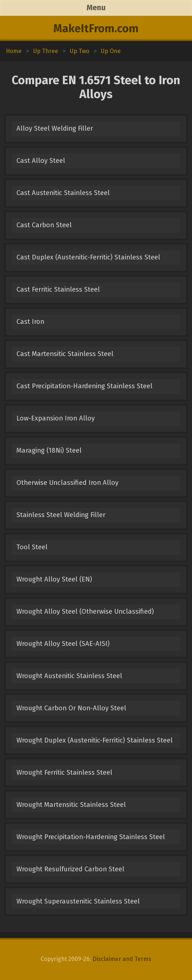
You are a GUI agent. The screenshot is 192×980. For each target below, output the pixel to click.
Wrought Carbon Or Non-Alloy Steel (71, 708)
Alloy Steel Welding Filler (55, 128)
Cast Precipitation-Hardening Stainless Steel (84, 386)
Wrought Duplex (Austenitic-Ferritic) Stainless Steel (95, 740)
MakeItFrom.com (96, 29)
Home (14, 51)
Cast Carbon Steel (44, 225)
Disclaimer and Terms (122, 959)
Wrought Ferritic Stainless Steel (64, 773)
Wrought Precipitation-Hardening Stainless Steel (91, 837)
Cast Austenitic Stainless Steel (63, 193)
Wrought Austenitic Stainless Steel (69, 676)
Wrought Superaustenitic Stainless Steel (78, 901)
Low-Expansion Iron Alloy (56, 418)
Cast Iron (30, 322)
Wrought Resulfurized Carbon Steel (70, 869)
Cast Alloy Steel (41, 161)
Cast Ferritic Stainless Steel (58, 289)
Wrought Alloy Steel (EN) (54, 579)
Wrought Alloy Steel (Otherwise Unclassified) (85, 611)
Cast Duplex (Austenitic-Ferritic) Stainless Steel (88, 257)
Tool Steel (32, 547)
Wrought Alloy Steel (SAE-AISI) (63, 644)
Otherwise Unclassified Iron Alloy (67, 483)
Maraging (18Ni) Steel (49, 450)
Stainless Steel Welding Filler (61, 515)
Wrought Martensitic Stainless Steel (71, 805)
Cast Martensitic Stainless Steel (65, 354)
